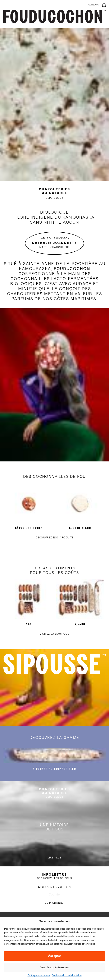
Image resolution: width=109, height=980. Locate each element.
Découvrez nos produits (54, 538)
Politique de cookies (39, 976)
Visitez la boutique (54, 634)
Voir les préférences (54, 968)
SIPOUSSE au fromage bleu (54, 769)
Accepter (55, 956)
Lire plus (55, 858)
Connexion (94, 5)
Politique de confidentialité (67, 976)
